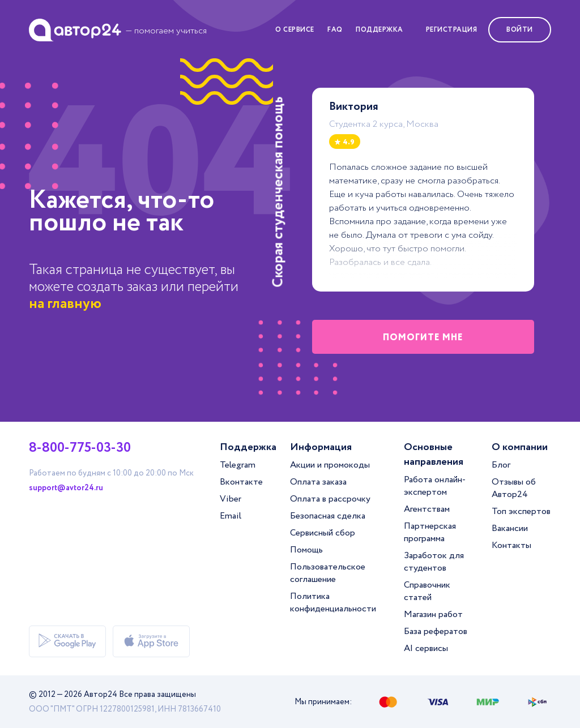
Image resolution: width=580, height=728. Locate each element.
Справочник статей (427, 591)
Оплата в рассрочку (330, 499)
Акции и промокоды (330, 465)
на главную (65, 304)
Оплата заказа (318, 482)
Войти (520, 30)
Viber (231, 499)
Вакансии (510, 528)
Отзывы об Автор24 (514, 488)
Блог (501, 465)
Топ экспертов (521, 511)
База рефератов (436, 631)
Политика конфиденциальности (333, 603)
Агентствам (427, 509)
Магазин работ (433, 614)
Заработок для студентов (434, 562)
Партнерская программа (430, 532)
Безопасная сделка (328, 516)
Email (231, 516)
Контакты (511, 545)
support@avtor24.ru (66, 488)
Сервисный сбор (323, 533)
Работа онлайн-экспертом (435, 486)
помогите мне (423, 338)
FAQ (335, 30)
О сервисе (295, 30)
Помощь (306, 550)
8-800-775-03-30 (80, 448)
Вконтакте (241, 482)
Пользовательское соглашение (328, 573)
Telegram (238, 465)
